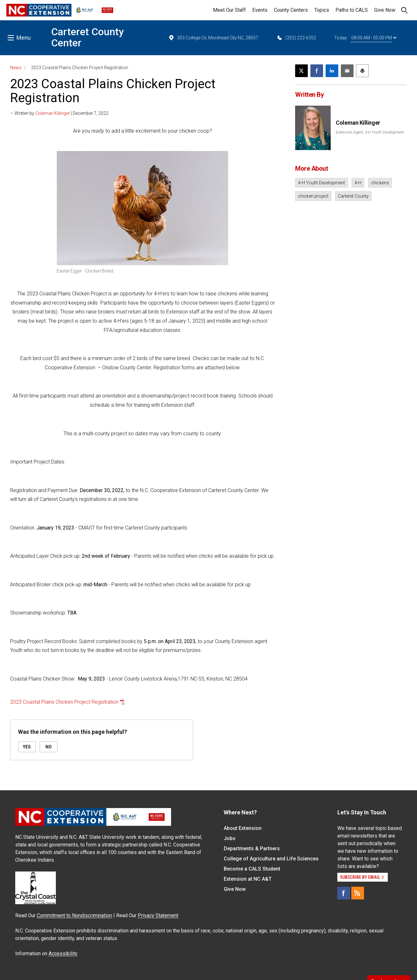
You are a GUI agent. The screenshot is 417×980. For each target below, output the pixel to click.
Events (260, 10)
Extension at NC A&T (248, 879)
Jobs (230, 838)
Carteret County (353, 196)
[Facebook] (344, 893)
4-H (358, 183)
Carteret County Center (87, 37)
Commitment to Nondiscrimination (74, 915)
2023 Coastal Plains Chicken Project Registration (64, 702)
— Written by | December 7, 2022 (59, 113)
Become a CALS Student (252, 869)
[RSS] (358, 893)
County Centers (291, 10)
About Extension (243, 828)
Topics (322, 10)
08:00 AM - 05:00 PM (374, 38)
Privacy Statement (158, 915)
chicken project (313, 196)
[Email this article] (347, 71)
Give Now (385, 10)
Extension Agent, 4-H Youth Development (370, 132)
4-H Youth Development (321, 183)
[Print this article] (362, 71)
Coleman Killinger (53, 113)
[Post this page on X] (301, 71)
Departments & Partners (252, 848)
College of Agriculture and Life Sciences (271, 859)
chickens (380, 183)
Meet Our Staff (229, 10)
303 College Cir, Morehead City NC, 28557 (213, 38)
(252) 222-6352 (296, 38)
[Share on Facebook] (317, 71)
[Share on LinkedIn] (332, 71)
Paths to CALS (352, 10)
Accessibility (63, 954)
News (16, 68)
